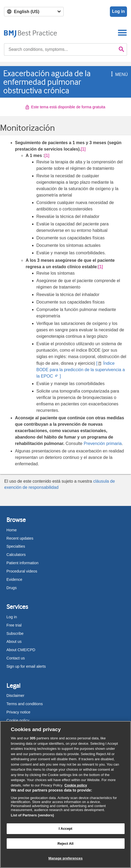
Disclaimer (15, 696)
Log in (118, 11)
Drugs (11, 588)
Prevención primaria (103, 443)
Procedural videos (22, 571)
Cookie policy (18, 720)
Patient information (22, 563)
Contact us (16, 658)
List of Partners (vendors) (33, 815)
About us (14, 642)
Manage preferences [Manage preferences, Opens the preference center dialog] (65, 858)
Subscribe (15, 633)
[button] (111, 74)
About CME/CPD (21, 650)
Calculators (16, 555)
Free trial (14, 625)
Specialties (16, 546)
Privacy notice (18, 712)
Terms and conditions (25, 704)
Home (11, 530)
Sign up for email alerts (26, 666)
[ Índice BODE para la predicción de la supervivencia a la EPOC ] (81, 370)
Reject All (65, 844)
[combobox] (60, 49)
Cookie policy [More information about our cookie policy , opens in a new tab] (76, 785)
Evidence (14, 579)
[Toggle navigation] (122, 32)
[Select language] (34, 12)
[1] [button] (83, 149)
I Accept (65, 829)
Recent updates (20, 538)
